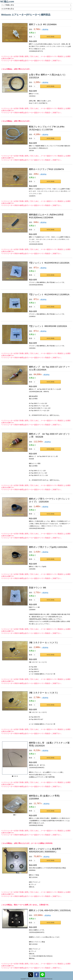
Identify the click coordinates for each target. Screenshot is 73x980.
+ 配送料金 (45, 29)
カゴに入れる (50, 37)
